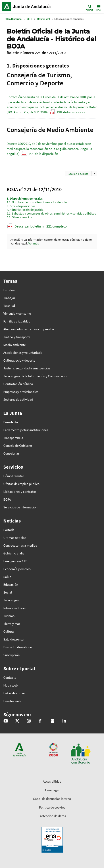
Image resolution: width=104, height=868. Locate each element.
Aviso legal (52, 790)
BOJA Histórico (13, 19)
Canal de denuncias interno (52, 799)
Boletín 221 (44, 19)
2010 (29, 19)
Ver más (34, 243)
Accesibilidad (52, 781)
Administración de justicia (25, 210)
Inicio (32, 6)
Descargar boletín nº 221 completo (41, 226)
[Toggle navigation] (98, 8)
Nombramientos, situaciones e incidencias (37, 202)
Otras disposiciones (21, 206)
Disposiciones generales (25, 198)
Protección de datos (52, 816)
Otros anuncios (19, 217)
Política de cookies (52, 807)
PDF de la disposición (72, 112)
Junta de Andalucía (7, 6)
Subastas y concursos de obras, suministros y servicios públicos (51, 213)
